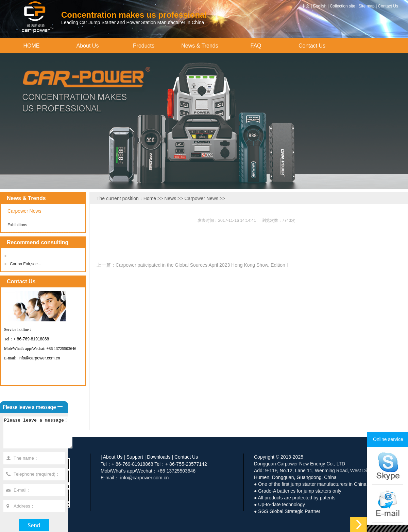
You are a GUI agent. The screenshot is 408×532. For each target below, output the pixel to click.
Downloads (159, 457)
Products (144, 46)
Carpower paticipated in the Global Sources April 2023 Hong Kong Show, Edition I (202, 265)
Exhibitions (17, 225)
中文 (306, 6)
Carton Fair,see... (26, 264)
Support (135, 457)
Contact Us (388, 6)
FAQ (256, 46)
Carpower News (24, 211)
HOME (32, 46)
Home (150, 198)
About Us (88, 46)
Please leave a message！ (42, 436)
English (320, 6)
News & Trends (200, 46)
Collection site (343, 6)
